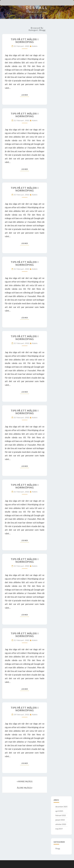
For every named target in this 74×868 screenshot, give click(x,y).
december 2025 (61, 807)
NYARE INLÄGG (25, 781)
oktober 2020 (61, 824)
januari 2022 (60, 820)
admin (35, 46)
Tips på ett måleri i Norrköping (25, 41)
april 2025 (59, 811)
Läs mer (25, 95)
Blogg (58, 848)
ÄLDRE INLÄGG (25, 788)
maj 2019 (59, 829)
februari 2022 (61, 815)
